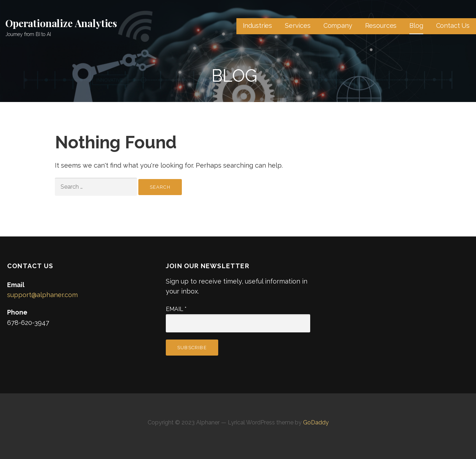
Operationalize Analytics (61, 23)
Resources (381, 25)
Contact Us (453, 25)
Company (338, 25)
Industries (257, 25)
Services (298, 25)
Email (176, 309)
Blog (416, 25)
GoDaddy (316, 422)
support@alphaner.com (42, 295)
